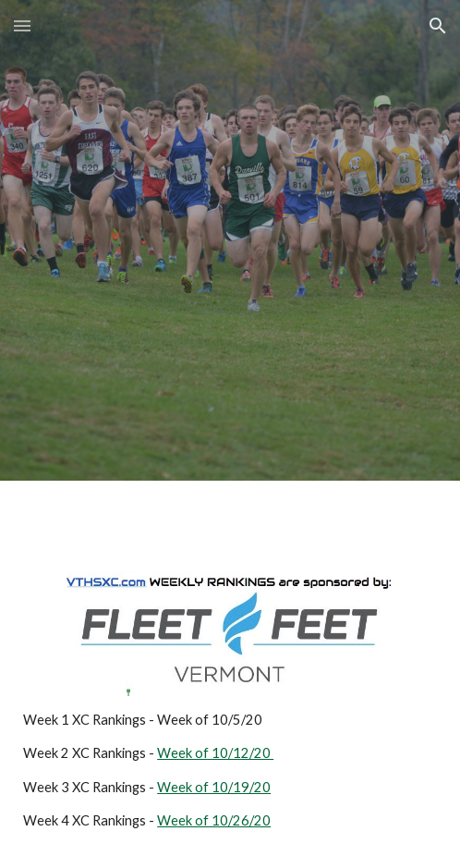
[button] (22, 25)
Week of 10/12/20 (215, 753)
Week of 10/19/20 (214, 787)
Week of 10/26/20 (214, 820)
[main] (230, 771)
